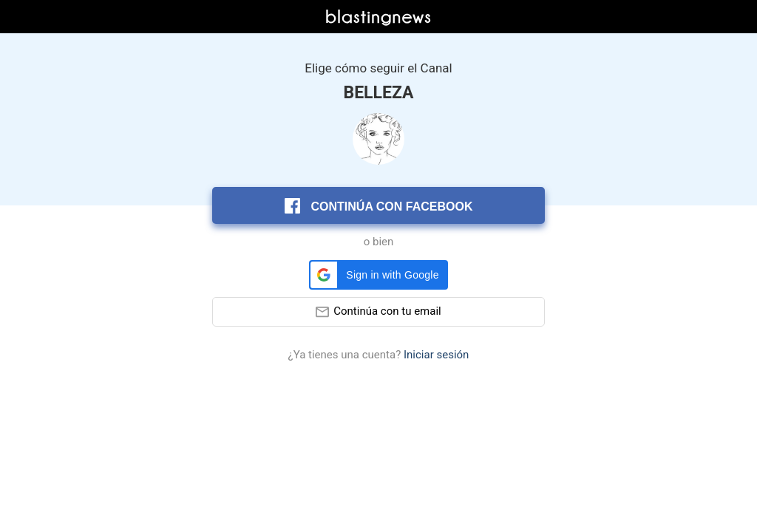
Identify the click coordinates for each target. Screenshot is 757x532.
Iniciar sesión (436, 355)
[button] (378, 275)
